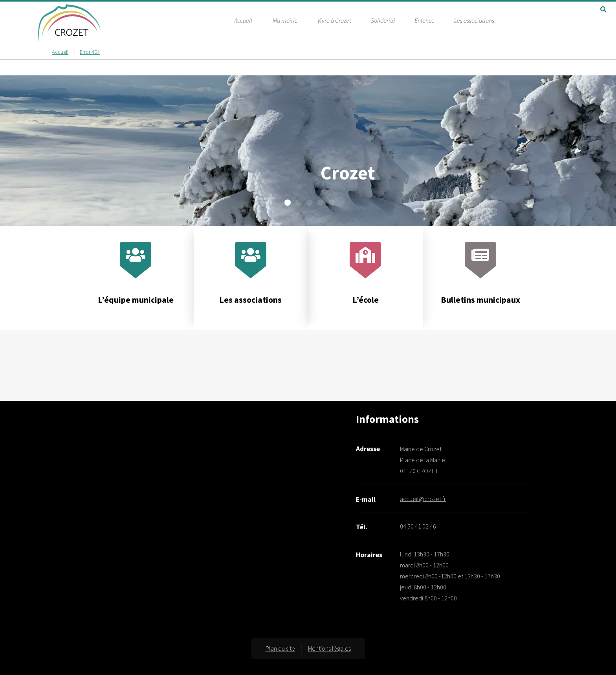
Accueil (243, 20)
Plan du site (280, 648)
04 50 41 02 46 (418, 526)
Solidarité (383, 20)
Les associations (474, 20)
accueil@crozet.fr (423, 499)
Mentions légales (329, 648)
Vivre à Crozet (334, 20)
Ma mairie (285, 20)
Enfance (424, 20)
